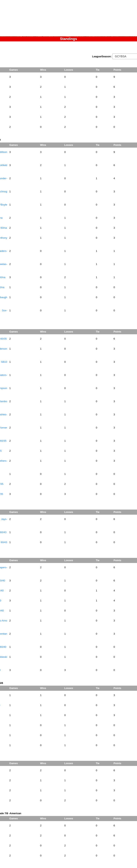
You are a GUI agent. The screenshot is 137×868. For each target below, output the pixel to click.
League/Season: (102, 56)
